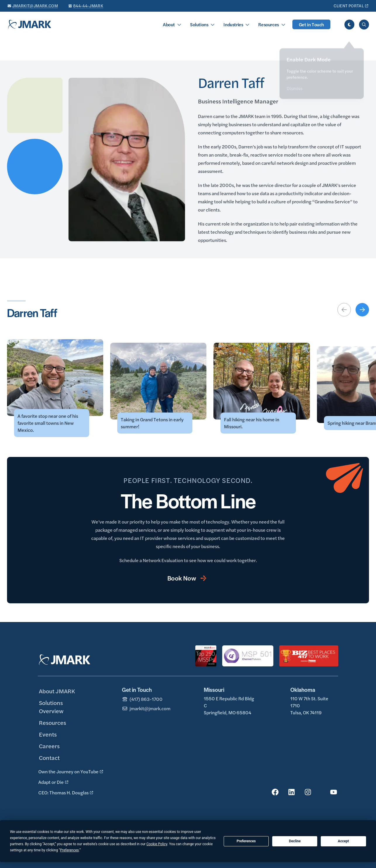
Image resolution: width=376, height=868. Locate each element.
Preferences (246, 841)
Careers (49, 746)
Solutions (199, 24)
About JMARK (57, 691)
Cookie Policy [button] (157, 844)
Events (48, 734)
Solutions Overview (51, 707)
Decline (295, 841)
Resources (268, 24)
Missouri (214, 690)
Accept (344, 841)
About (169, 24)
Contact (49, 757)
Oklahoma (303, 690)
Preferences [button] (69, 850)
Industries (233, 24)
